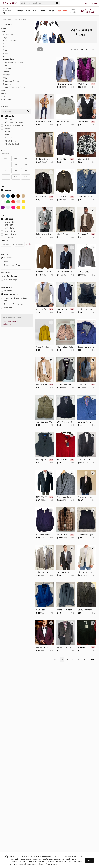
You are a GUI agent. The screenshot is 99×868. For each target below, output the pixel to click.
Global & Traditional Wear (14, 87)
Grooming (7, 84)
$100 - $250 (8, 231)
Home (42, 11)
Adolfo (6, 132)
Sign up (94, 3)
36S (6, 171)
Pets (3, 97)
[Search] (43, 3)
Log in (86, 3)
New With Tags (9, 280)
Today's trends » (10, 324)
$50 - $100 (8, 228)
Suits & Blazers (20, 19)
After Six (7, 135)
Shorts (5, 56)
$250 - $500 (8, 234)
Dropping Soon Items (12, 304)
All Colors (7, 190)
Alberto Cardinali (10, 144)
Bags (5, 38)
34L (26, 158)
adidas (6, 128)
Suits (6, 65)
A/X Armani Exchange (12, 122)
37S (6, 177)
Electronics (6, 100)
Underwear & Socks (11, 81)
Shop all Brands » (10, 322)
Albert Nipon (8, 141)
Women (20, 11)
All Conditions (9, 276)
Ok (89, 860)
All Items (6, 258)
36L (26, 171)
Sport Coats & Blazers (14, 62)
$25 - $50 (7, 225)
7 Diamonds (8, 119)
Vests (6, 72)
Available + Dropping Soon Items (14, 299)
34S (6, 158)
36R (16, 171)
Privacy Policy (51, 864)
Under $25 (7, 222)
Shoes (5, 53)
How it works (73, 11)
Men (28, 11)
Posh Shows (62, 11)
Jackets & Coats (9, 41)
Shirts (5, 50)
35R (16, 164)
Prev (54, 659)
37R (16, 177)
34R (16, 158)
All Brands (7, 116)
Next (93, 659)
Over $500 (8, 238)
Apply (28, 244)
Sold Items (7, 308)
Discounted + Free (10, 265)
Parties (51, 11)
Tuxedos (8, 69)
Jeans (5, 44)
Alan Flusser (8, 138)
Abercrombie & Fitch (12, 125)
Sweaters (7, 75)
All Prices (7, 219)
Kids (35, 11)
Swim (5, 78)
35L (26, 164)
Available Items (9, 294)
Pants (5, 47)
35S (6, 164)
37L (26, 177)
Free (5, 261)
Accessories (8, 34)
